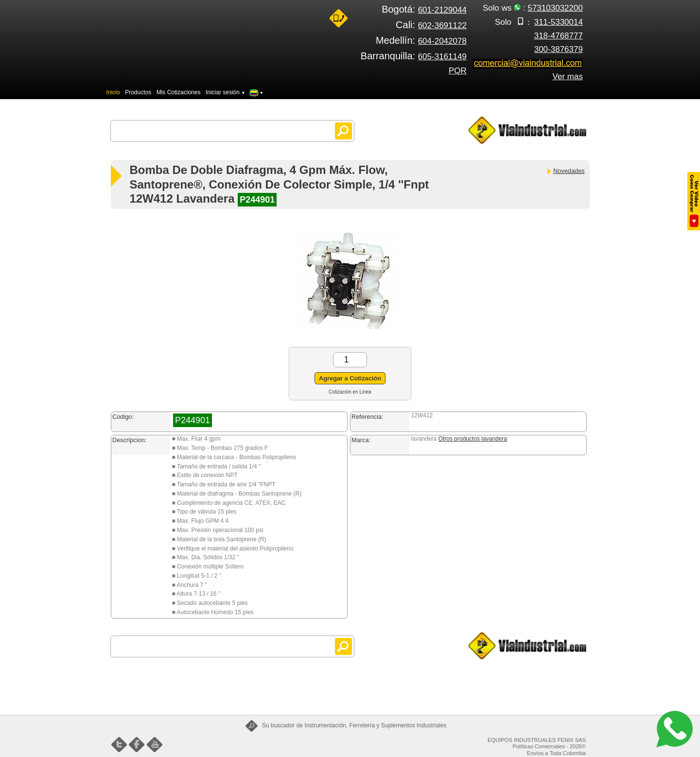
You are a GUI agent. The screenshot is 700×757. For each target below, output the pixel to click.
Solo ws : (533, 8)
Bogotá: (424, 9)
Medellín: (421, 40)
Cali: (431, 25)
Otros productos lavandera (473, 439)
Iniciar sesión (226, 92)
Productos (138, 92)
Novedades (565, 171)
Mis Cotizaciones (179, 92)
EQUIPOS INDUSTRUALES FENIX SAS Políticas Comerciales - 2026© (537, 743)
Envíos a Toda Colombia (556, 753)
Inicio (113, 92)
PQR (458, 71)
